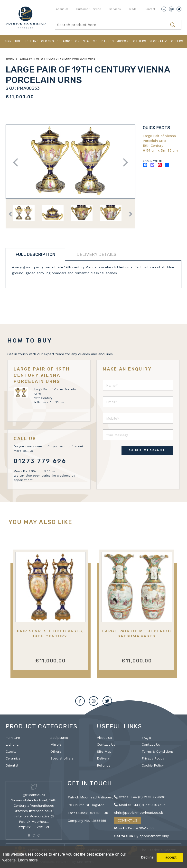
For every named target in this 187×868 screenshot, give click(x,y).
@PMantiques (34, 795)
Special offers (62, 758)
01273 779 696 (40, 461)
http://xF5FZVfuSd (34, 827)
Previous (17, 162)
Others (140, 41)
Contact (150, 9)
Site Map (104, 751)
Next (124, 162)
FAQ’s (146, 738)
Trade (133, 9)
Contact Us (106, 744)
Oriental (83, 41)
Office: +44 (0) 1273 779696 (140, 797)
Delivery (103, 758)
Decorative (159, 41)
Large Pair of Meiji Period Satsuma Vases (136, 633)
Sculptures (104, 41)
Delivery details (96, 254)
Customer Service (89, 9)
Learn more (28, 860)
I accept (170, 857)
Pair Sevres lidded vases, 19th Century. (50, 633)
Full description (35, 254)
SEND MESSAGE (147, 450)
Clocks (48, 41)
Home (10, 59)
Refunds (104, 765)
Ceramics (65, 41)
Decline (147, 857)
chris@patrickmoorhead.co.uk (139, 813)
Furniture (13, 41)
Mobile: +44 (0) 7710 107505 (140, 805)
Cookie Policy (153, 765)
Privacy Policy (153, 758)
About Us (62, 9)
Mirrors (124, 41)
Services (115, 9)
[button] (29, 835)
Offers (177, 41)
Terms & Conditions (158, 751)
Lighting (31, 41)
